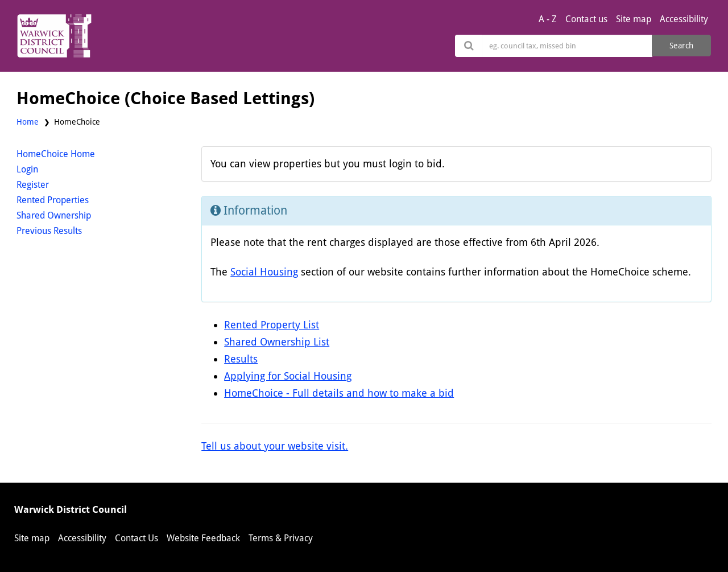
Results (241, 359)
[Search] (567, 46)
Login (27, 169)
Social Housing (264, 272)
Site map (634, 19)
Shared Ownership (54, 215)
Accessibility (684, 19)
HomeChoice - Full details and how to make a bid (339, 393)
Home (28, 122)
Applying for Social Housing (288, 376)
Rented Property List (272, 325)
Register (33, 185)
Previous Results (49, 231)
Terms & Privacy (281, 538)
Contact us (586, 19)
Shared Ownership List (277, 342)
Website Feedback (203, 538)
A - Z (548, 19)
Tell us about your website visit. (275, 446)
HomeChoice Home (56, 154)
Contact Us (136, 538)
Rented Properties (53, 200)
